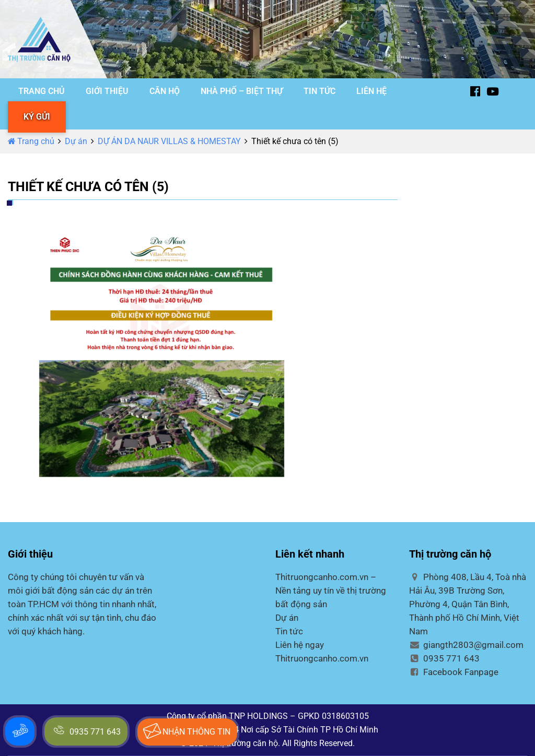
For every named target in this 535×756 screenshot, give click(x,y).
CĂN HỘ (165, 91)
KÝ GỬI (37, 117)
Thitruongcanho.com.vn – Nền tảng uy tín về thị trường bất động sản (331, 590)
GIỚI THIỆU (107, 91)
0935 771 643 (444, 658)
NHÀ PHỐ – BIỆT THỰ (242, 91)
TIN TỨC (319, 91)
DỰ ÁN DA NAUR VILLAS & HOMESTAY (169, 141)
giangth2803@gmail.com (466, 645)
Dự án (76, 141)
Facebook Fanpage (454, 672)
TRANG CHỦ (42, 91)
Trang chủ (31, 141)
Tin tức (289, 631)
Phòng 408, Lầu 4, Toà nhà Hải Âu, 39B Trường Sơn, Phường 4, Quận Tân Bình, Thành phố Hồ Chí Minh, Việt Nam (468, 604)
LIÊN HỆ (371, 91)
